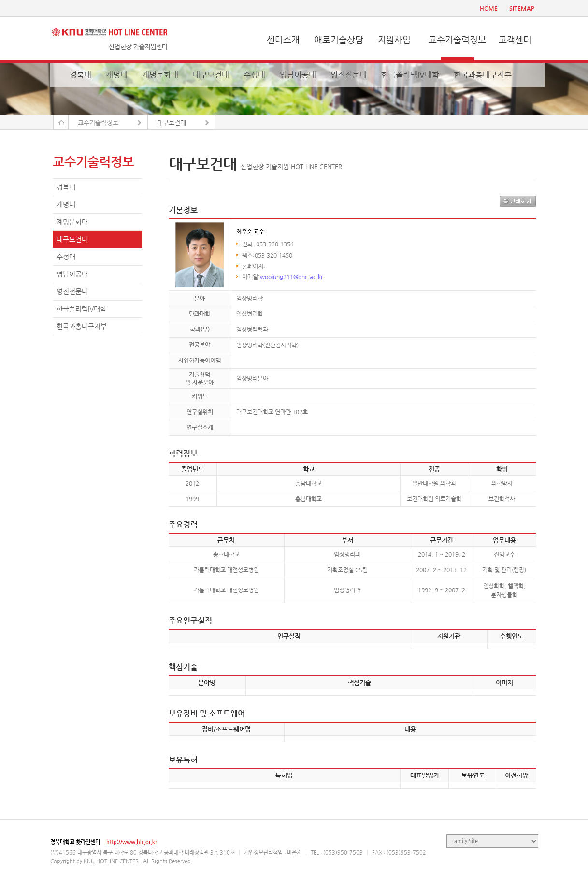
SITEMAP (522, 8)
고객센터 (515, 39)
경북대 (80, 75)
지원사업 (394, 39)
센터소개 (283, 39)
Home (61, 122)
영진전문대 (349, 75)
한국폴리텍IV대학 (410, 75)
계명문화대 (160, 75)
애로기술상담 (339, 39)
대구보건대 (211, 75)
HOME (489, 8)
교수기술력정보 (457, 39)
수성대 (254, 75)
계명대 (117, 75)
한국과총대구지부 (483, 75)
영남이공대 (298, 75)
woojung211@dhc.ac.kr (291, 277)
